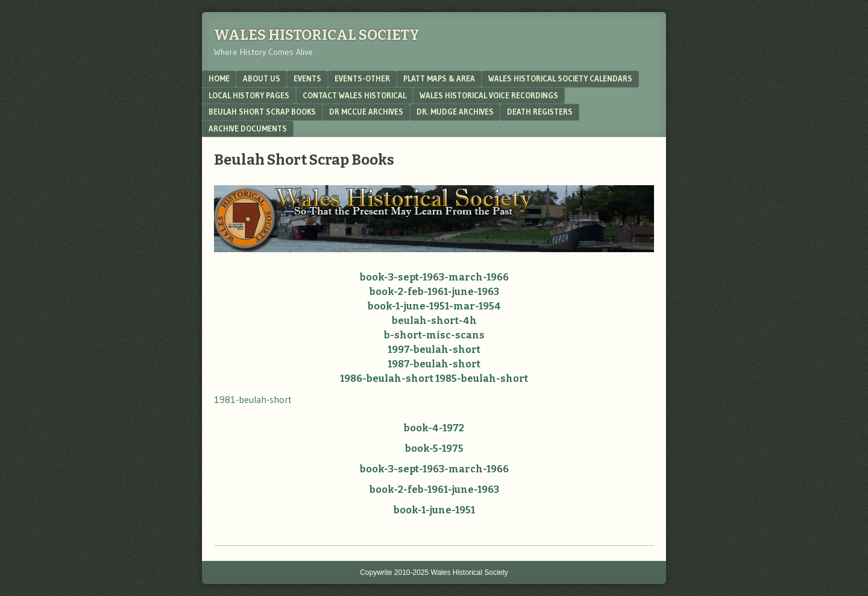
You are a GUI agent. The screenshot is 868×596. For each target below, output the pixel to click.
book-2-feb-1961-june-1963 (434, 292)
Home (219, 78)
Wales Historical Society (317, 35)
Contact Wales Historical (354, 95)
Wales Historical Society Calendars (560, 78)
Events (307, 78)
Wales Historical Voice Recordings (489, 95)
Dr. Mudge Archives (455, 112)
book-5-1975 (434, 449)
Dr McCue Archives (366, 112)
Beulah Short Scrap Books (262, 112)
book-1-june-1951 (434, 510)
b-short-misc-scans (434, 335)
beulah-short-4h (434, 321)
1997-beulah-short (434, 350)
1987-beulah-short (434, 364)
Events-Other (362, 78)
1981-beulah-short (253, 399)
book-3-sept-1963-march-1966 (434, 277)
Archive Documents (248, 128)
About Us (262, 78)
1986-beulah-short (387, 379)
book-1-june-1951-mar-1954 (434, 306)
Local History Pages (249, 95)
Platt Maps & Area (439, 78)
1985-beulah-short (482, 379)
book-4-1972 (434, 428)
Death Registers (540, 112)
